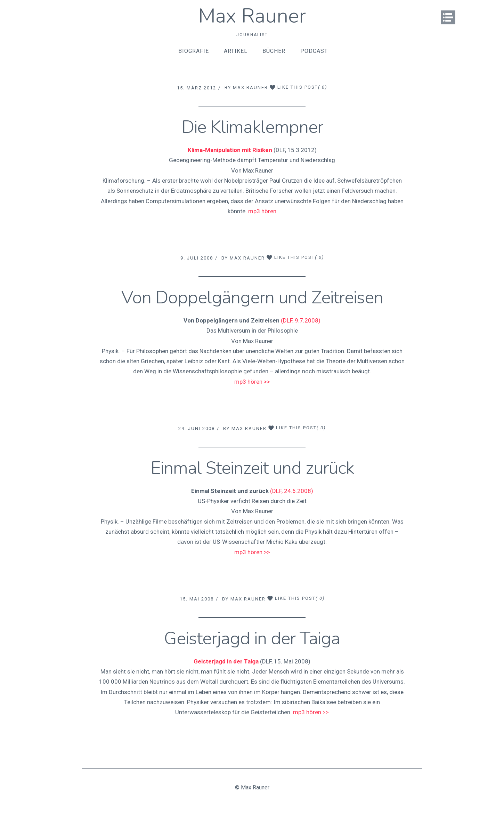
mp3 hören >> (252, 382)
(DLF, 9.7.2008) (301, 320)
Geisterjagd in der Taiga (252, 638)
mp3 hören (262, 211)
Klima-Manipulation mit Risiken (230, 150)
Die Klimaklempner (252, 127)
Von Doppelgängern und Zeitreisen (252, 297)
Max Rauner (252, 16)
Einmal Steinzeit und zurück (252, 468)
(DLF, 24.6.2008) (292, 491)
